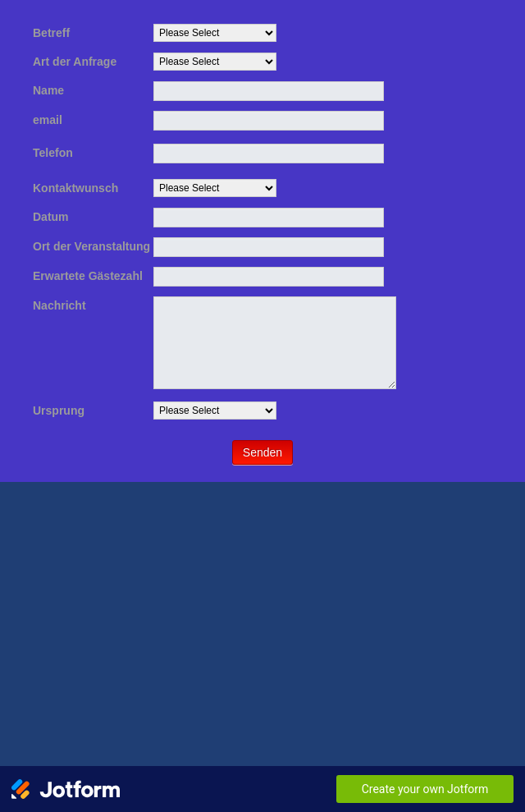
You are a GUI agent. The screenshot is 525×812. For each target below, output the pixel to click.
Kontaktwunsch (75, 188)
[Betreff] (215, 33)
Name (48, 90)
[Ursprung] (215, 411)
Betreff (51, 33)
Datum (51, 217)
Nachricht (59, 305)
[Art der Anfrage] (215, 62)
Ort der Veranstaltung (91, 246)
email (48, 120)
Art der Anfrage (75, 62)
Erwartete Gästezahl (88, 276)
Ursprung (59, 411)
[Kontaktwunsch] (215, 188)
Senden (262, 452)
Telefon (53, 153)
